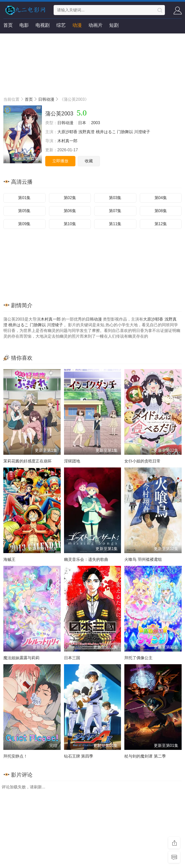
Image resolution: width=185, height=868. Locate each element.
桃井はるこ (106, 132)
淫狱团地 (72, 461)
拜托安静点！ (15, 756)
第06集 (70, 211)
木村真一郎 (67, 141)
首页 (8, 25)
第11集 (115, 224)
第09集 (24, 224)
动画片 (96, 25)
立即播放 (60, 161)
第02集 (70, 198)
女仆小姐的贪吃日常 (142, 461)
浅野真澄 (86, 132)
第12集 (161, 224)
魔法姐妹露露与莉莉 (21, 658)
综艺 (61, 25)
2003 (96, 123)
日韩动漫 (46, 99)
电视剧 (43, 25)
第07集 (115, 211)
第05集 (24, 211)
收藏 (89, 161)
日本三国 (72, 658)
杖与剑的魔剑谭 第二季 (145, 756)
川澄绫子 (142, 132)
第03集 (115, 198)
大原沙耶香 (67, 132)
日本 (82, 123)
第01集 (24, 198)
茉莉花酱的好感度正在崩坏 (27, 461)
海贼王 (9, 559)
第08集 (161, 211)
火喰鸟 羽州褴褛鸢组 (143, 559)
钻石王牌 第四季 (79, 756)
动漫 (77, 25)
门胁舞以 (125, 132)
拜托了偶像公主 (138, 658)
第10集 (70, 224)
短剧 (114, 25)
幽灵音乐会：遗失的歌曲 (86, 559)
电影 (24, 25)
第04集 (161, 198)
